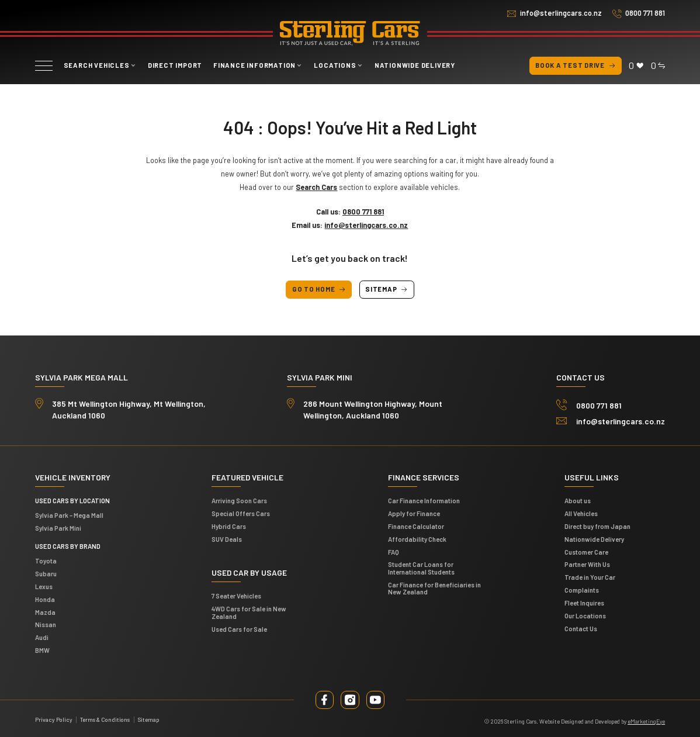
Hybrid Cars (229, 526)
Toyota (46, 561)
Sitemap (387, 290)
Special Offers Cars (241, 513)
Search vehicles (97, 65)
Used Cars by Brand (68, 546)
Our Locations (585, 616)
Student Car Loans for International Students (421, 568)
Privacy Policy (54, 719)
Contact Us (581, 629)
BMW (42, 650)
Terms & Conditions (105, 719)
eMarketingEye (646, 721)
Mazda (45, 612)
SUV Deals (227, 539)
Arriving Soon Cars (239, 501)
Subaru (46, 574)
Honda (45, 599)
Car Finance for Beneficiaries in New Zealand (434, 588)
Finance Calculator (416, 526)
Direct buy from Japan (597, 526)
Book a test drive (575, 66)
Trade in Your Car (590, 577)
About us (578, 501)
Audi (42, 637)
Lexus (44, 587)
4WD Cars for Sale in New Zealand (249, 612)
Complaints (582, 590)
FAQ (394, 552)
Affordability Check (417, 539)
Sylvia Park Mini (58, 528)
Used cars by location (72, 501)
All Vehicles (581, 513)
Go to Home (319, 290)
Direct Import (175, 65)
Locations (335, 65)
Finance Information (254, 65)
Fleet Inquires (584, 603)
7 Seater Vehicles (236, 596)
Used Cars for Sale (239, 629)
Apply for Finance (414, 513)
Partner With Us (587, 564)
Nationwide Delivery (415, 65)
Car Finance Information (424, 501)
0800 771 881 (645, 13)
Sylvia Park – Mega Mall (69, 515)
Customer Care (586, 552)
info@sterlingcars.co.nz (561, 13)
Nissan (46, 624)
